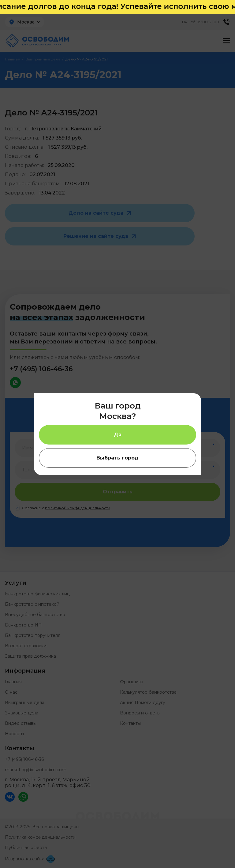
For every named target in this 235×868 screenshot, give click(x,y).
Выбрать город (117, 458)
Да (118, 435)
